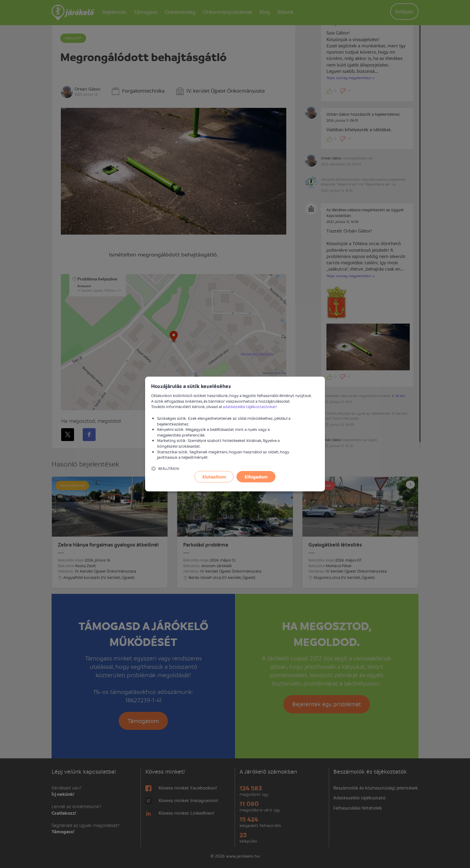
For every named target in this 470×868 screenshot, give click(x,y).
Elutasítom (214, 477)
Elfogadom (256, 477)
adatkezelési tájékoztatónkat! (250, 406)
